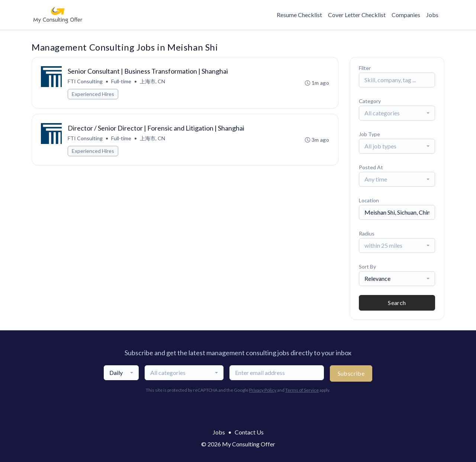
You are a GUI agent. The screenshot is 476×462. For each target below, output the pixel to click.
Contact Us (249, 432)
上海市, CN (152, 81)
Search (397, 303)
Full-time (121, 81)
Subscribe (351, 373)
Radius (367, 233)
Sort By (367, 267)
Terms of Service (302, 390)
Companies (406, 15)
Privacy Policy (263, 390)
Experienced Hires (93, 94)
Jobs (432, 15)
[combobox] (397, 113)
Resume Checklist (299, 15)
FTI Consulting (85, 81)
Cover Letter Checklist (357, 15)
